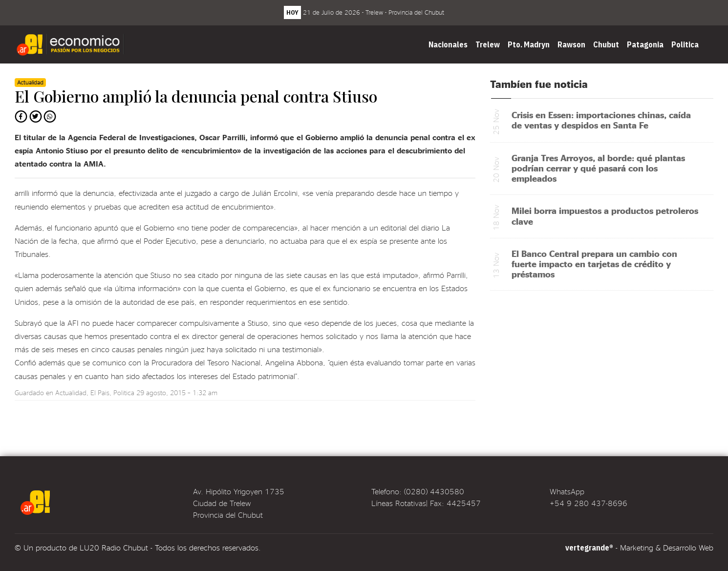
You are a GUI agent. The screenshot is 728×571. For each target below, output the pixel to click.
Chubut (606, 44)
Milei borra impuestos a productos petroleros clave (605, 215)
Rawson (571, 44)
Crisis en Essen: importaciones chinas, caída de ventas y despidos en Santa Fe (601, 120)
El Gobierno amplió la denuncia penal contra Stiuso (196, 96)
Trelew (488, 44)
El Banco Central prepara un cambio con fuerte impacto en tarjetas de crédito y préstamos (594, 264)
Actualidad (71, 392)
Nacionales (448, 44)
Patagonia (645, 44)
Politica (685, 44)
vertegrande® (589, 548)
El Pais (100, 392)
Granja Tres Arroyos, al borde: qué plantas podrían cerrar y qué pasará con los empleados (598, 168)
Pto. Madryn (529, 44)
